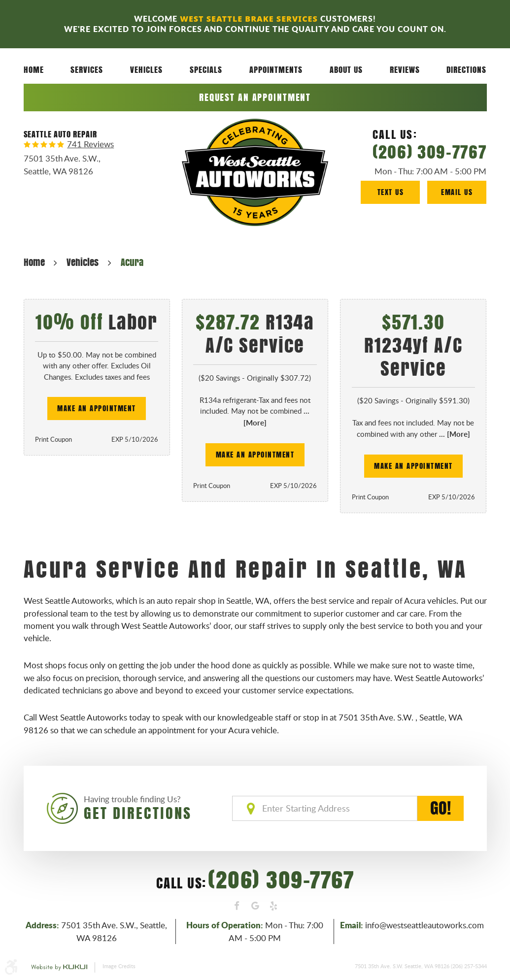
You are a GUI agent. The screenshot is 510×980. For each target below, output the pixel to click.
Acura (132, 262)
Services (87, 69)
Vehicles (146, 69)
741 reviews (90, 145)
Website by (59, 968)
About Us (346, 69)
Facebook (237, 906)
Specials (206, 69)
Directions (466, 69)
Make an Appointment (97, 408)
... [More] (454, 434)
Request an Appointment (255, 97)
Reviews (405, 69)
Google (255, 906)
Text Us (391, 192)
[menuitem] (34, 70)
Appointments (276, 69)
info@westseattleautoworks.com (425, 925)
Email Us (457, 192)
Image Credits (119, 966)
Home (34, 69)
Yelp (273, 906)
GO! (441, 808)
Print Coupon (53, 439)
